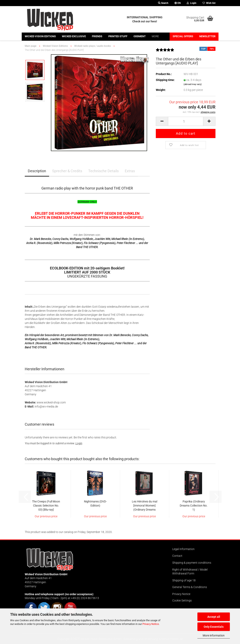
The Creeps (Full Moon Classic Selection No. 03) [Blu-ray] (46, 506)
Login (79, 443)
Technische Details (103, 171)
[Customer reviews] (165, 51)
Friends (97, 36)
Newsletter (207, 36)
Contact (177, 556)
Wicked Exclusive (74, 36)
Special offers (183, 36)
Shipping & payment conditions (192, 563)
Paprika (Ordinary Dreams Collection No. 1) (194, 506)
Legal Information (183, 549)
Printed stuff (118, 36)
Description (37, 171)
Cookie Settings (182, 600)
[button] (178, 3)
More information (214, 635)
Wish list (209, 3)
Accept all (214, 617)
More (155, 36)
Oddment (140, 36)
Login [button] (192, 3)
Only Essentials (214, 627)
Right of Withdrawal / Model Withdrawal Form (190, 572)
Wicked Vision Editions (40, 36)
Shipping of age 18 (184, 580)
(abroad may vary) (193, 84)
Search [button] (163, 3)
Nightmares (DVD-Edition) (95, 503)
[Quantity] (186, 121)
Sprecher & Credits (67, 171)
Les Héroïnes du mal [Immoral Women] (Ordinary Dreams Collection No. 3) (145, 506)
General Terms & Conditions (190, 587)
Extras (130, 171)
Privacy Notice (151, 624)
